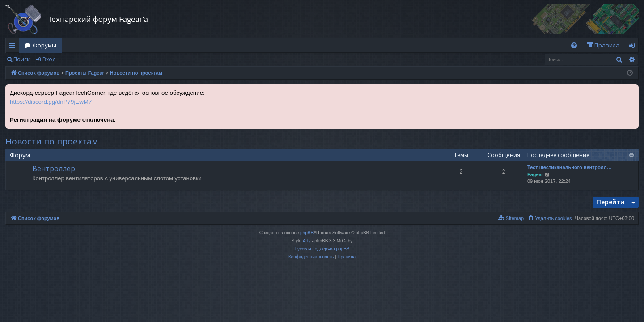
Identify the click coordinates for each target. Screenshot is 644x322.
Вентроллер (54, 169)
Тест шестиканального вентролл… (570, 167)
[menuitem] (574, 45)
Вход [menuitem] (633, 47)
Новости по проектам (52, 141)
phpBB (307, 233)
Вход (49, 59)
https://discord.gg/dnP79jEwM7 (51, 102)
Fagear (535, 174)
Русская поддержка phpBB (322, 249)
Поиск (21, 59)
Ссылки (14, 47)
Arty (307, 241)
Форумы (44, 45)
